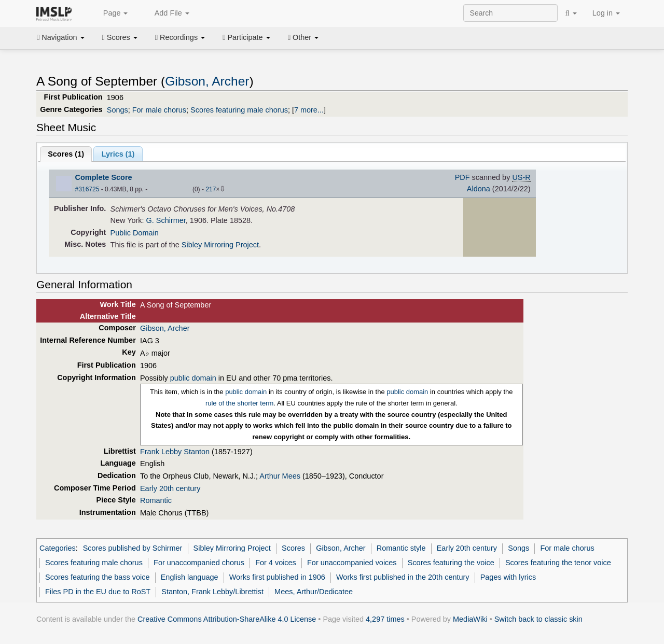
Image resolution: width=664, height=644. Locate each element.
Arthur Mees (280, 476)
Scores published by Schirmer (133, 548)
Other (303, 37)
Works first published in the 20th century (403, 577)
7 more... (309, 110)
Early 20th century (170, 488)
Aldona (479, 189)
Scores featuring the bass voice (97, 577)
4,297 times (385, 619)
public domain (193, 378)
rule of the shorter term (239, 403)
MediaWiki (470, 619)
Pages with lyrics (508, 577)
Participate (246, 37)
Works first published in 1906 (277, 577)
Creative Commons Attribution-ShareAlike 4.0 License (227, 619)
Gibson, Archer (207, 81)
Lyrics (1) (118, 154)
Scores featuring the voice (451, 563)
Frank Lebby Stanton (175, 452)
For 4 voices (276, 563)
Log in (606, 13)
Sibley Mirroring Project (220, 245)
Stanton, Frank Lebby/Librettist (212, 592)
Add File (166, 13)
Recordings (180, 37)
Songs (117, 110)
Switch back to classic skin (538, 619)
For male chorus (159, 110)
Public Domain (135, 233)
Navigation (61, 37)
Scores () (66, 154)
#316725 (87, 189)
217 (211, 189)
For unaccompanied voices (352, 563)
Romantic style (401, 548)
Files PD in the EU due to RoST (98, 592)
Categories (58, 548)
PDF (462, 177)
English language (190, 577)
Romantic (156, 500)
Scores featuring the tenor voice (558, 563)
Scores (120, 37)
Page (110, 13)
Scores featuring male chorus (239, 110)
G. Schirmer (166, 220)
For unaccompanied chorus (199, 563)
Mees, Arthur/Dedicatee (314, 592)
